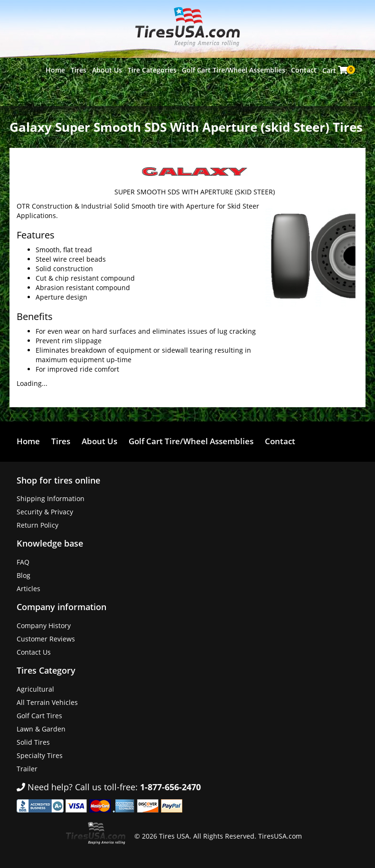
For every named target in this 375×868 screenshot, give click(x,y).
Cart (336, 70)
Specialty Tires (40, 755)
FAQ (23, 562)
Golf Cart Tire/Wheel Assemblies (234, 70)
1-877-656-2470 (170, 787)
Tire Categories (152, 70)
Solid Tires (33, 742)
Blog (23, 575)
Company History (44, 626)
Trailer (27, 769)
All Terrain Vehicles (47, 702)
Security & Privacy (45, 512)
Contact (304, 70)
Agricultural (35, 689)
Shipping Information (51, 498)
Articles (28, 589)
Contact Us (34, 652)
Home (55, 70)
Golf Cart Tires (39, 716)
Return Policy (37, 525)
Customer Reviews (46, 639)
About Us (107, 70)
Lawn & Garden (41, 729)
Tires (79, 70)
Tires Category (46, 670)
